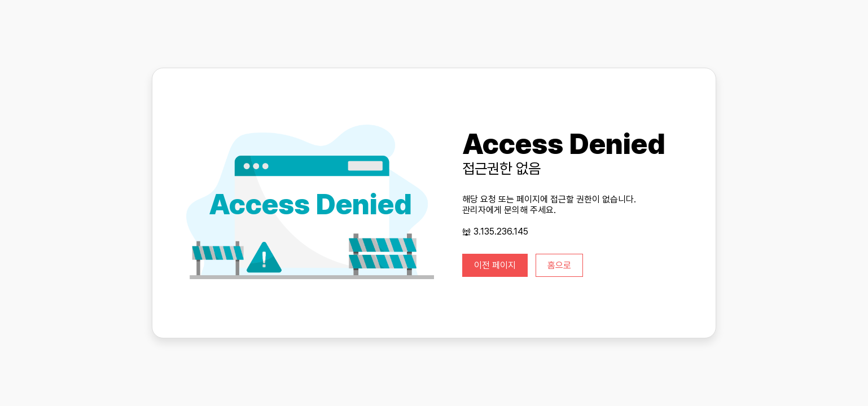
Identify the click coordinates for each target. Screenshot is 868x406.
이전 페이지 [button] (495, 265)
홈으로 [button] (559, 265)
